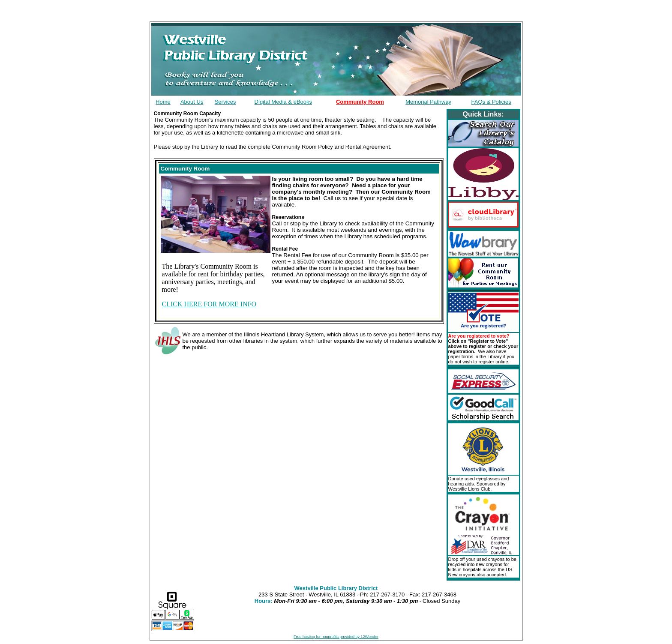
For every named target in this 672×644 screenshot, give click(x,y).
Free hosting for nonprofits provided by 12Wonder (336, 637)
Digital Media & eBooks (283, 102)
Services (225, 102)
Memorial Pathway (428, 102)
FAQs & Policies (491, 102)
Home (163, 102)
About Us (192, 102)
